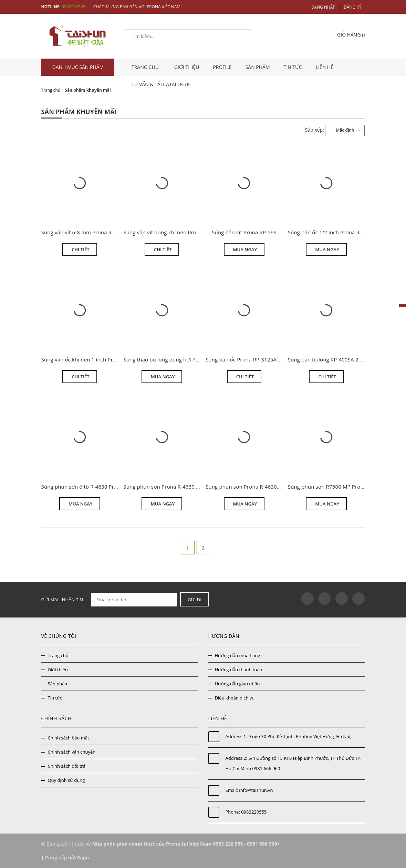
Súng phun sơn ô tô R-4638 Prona (82, 487)
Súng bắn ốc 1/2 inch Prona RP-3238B (334, 232)
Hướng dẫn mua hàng (238, 655)
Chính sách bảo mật (69, 738)
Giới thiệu (187, 67)
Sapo (83, 857)
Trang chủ (58, 655)
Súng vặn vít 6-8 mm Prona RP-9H (82, 232)
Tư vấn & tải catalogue (161, 84)
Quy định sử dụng (66, 780)
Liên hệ (325, 67)
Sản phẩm (258, 67)
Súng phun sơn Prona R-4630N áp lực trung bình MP (269, 487)
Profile (222, 67)
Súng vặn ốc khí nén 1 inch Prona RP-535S (93, 359)
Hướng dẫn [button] (224, 636)
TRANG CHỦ (146, 67)
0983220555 (254, 812)
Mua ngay (245, 249)
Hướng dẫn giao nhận (237, 684)
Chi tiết (80, 249)
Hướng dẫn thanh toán (239, 670)
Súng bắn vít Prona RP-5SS (244, 232)
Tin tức (293, 67)
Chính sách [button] (56, 718)
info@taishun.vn (256, 790)
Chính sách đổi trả (67, 766)
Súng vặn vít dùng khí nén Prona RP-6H (171, 232)
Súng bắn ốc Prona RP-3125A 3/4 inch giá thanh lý (266, 359)
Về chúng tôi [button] (59, 636)
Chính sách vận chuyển (72, 752)
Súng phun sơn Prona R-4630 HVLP (166, 487)
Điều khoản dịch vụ (235, 698)
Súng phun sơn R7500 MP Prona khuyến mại (342, 487)
